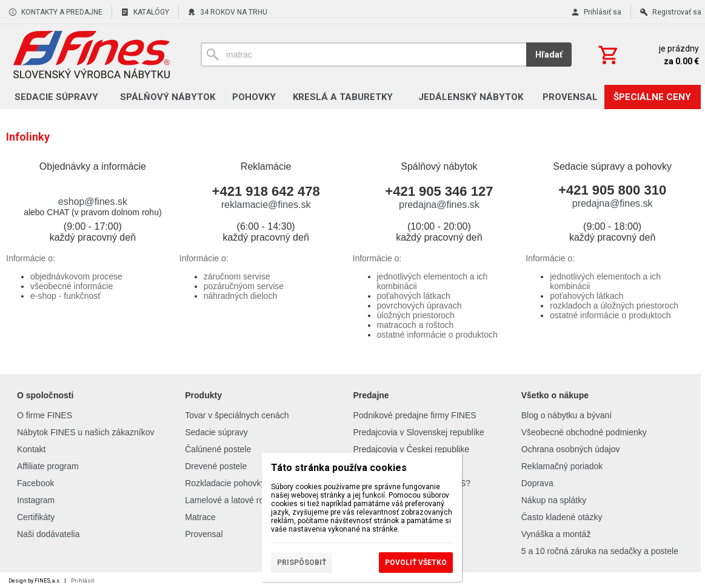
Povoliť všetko (416, 563)
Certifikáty (36, 517)
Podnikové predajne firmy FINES (415, 415)
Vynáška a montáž (556, 534)
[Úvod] (91, 55)
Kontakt (31, 449)
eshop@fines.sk (93, 202)
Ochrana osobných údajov (571, 449)
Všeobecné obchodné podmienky (584, 432)
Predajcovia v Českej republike (411, 449)
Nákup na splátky (554, 500)
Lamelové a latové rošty (230, 500)
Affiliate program (48, 466)
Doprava (537, 483)
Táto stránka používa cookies (339, 468)
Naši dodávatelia (48, 534)
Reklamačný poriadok (562, 466)
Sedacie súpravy (216, 432)
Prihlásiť (82, 581)
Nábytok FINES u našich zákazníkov (85, 432)
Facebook (35, 483)
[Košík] (647, 55)
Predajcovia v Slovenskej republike (419, 432)
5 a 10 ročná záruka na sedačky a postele (600, 551)
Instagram (36, 500)
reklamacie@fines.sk (266, 205)
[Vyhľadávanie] (363, 55)
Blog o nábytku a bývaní (566, 415)
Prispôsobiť (302, 563)
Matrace (200, 517)
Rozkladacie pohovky (225, 483)
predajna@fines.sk (439, 205)
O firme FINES (45, 415)
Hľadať (549, 55)
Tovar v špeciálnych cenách (237, 415)
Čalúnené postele (218, 449)
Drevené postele (216, 466)
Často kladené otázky (562, 517)
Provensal (204, 534)
